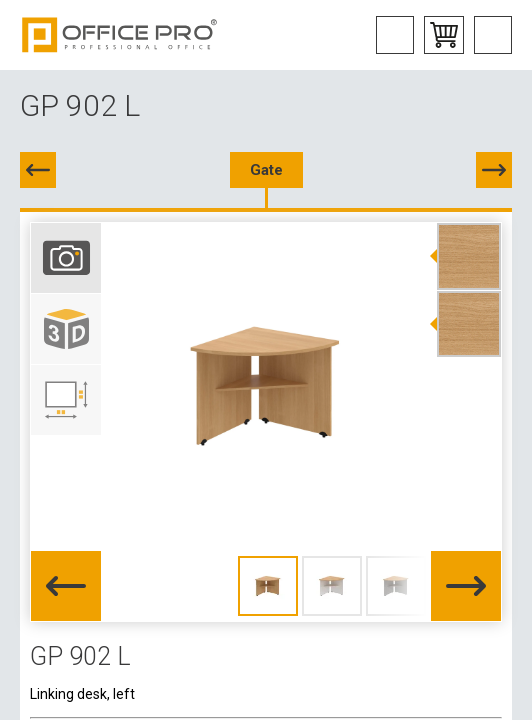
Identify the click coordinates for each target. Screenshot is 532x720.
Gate (266, 170)
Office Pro (120, 35)
